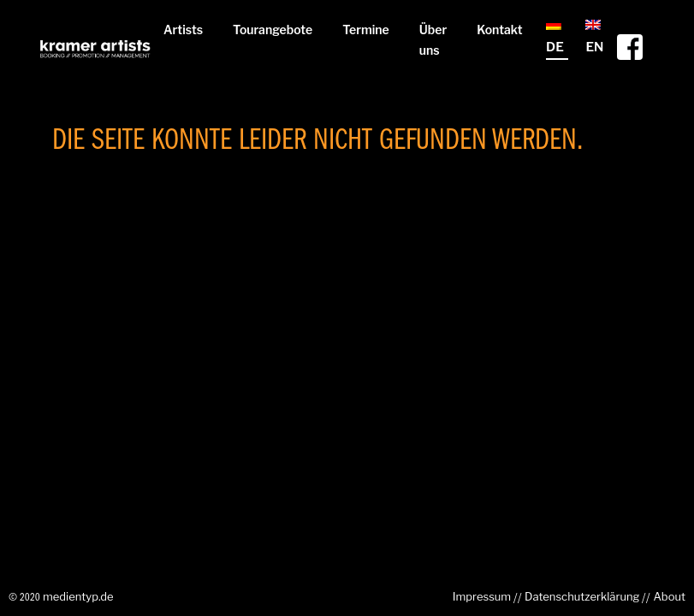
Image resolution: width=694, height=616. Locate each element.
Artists (183, 30)
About (669, 596)
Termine (366, 30)
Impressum (482, 596)
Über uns (433, 39)
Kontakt (499, 30)
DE (555, 37)
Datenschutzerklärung (582, 596)
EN (594, 37)
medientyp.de (78, 596)
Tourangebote (273, 30)
